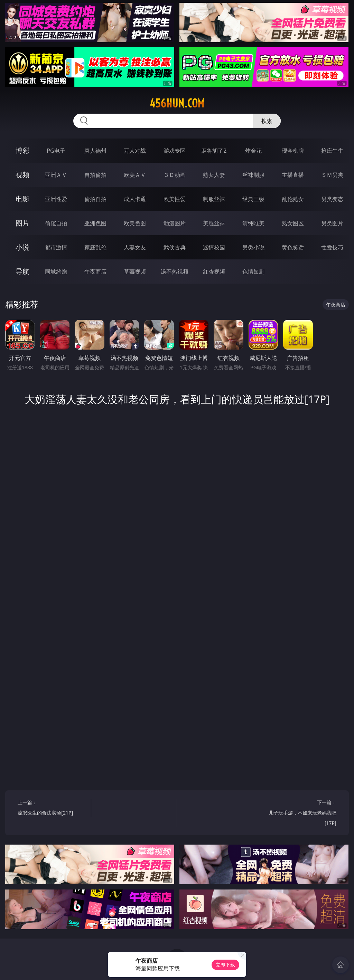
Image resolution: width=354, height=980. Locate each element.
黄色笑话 (293, 247)
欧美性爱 (175, 199)
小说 (22, 247)
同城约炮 (56, 272)
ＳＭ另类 (332, 175)
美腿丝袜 (214, 223)
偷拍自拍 (95, 199)
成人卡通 (135, 199)
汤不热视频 (175, 272)
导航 (22, 271)
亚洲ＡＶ (56, 175)
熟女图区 (293, 223)
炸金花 (253, 151)
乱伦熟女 (293, 199)
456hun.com (177, 103)
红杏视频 (214, 272)
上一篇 (52, 808)
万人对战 (135, 151)
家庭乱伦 (95, 247)
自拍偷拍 (95, 175)
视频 (22, 175)
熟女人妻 (214, 175)
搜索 (267, 121)
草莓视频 (135, 272)
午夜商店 (95, 272)
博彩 (22, 150)
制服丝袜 (214, 199)
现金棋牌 (293, 151)
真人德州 (95, 151)
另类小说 (253, 247)
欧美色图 (135, 223)
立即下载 (225, 965)
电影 (22, 199)
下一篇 (301, 814)
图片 (22, 223)
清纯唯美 (253, 223)
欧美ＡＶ (135, 175)
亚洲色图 (95, 223)
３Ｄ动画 (175, 175)
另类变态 (332, 199)
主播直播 (293, 175)
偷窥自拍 (56, 223)
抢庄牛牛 (332, 151)
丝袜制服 (253, 175)
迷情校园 (214, 247)
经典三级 (253, 199)
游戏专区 (175, 151)
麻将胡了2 (214, 151)
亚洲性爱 (56, 199)
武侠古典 (175, 247)
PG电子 (56, 151)
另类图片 (332, 223)
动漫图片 (175, 223)
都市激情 (56, 247)
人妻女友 (135, 247)
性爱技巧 (332, 247)
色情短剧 (253, 272)
